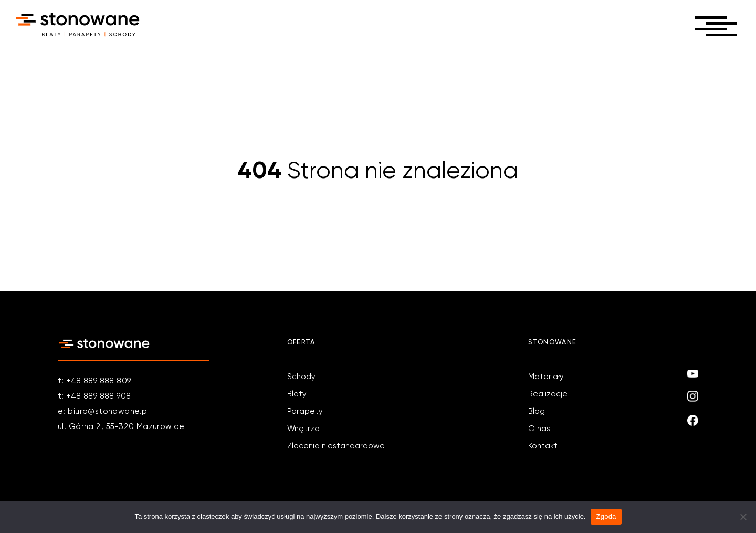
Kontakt (543, 446)
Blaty (297, 394)
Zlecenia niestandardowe (336, 446)
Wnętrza (303, 429)
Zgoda (606, 516)
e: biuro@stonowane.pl (103, 411)
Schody (301, 377)
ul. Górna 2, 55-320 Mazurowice (121, 427)
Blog (537, 411)
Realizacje (548, 394)
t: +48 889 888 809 (94, 381)
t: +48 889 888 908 (94, 396)
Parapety (305, 411)
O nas (539, 429)
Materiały (546, 377)
